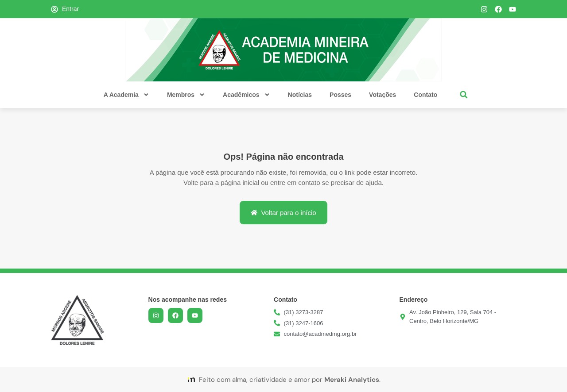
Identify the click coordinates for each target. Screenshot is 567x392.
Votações (383, 95)
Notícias (300, 95)
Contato (425, 95)
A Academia (126, 95)
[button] (464, 95)
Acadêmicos (246, 95)
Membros (186, 95)
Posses (340, 95)
